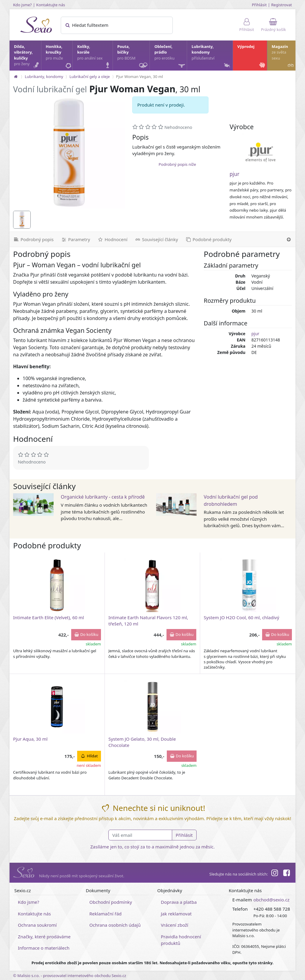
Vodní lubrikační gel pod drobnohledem (231, 500)
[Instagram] (274, 874)
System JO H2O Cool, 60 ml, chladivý (241, 617)
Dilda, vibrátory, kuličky (27, 57)
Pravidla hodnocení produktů (181, 940)
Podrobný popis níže (177, 164)
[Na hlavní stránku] (16, 77)
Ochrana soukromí (37, 925)
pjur (235, 174)
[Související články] (156, 239)
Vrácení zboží (175, 925)
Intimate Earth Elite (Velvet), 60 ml (49, 617)
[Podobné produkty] (208, 239)
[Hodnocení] (112, 239)
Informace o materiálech (44, 948)
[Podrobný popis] (33, 239)
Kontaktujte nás (51, 5)
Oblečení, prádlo (170, 57)
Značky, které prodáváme (44, 937)
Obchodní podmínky (111, 902)
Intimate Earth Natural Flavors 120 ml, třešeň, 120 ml (148, 621)
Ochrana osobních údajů (115, 925)
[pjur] (261, 152)
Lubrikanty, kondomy (211, 57)
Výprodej (252, 57)
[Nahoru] (289, 239)
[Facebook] (287, 874)
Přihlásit (259, 5)
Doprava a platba (179, 902)
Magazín (283, 57)
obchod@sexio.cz (271, 900)
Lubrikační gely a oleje (90, 77)
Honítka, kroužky (59, 57)
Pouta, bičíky (133, 57)
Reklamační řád (105, 914)
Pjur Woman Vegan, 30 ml (140, 77)
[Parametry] (75, 239)
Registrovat (281, 5)
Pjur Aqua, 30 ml (30, 739)
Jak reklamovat (176, 914)
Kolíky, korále (94, 57)
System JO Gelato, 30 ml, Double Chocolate (142, 742)
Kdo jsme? (22, 5)
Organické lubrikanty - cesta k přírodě (103, 497)
